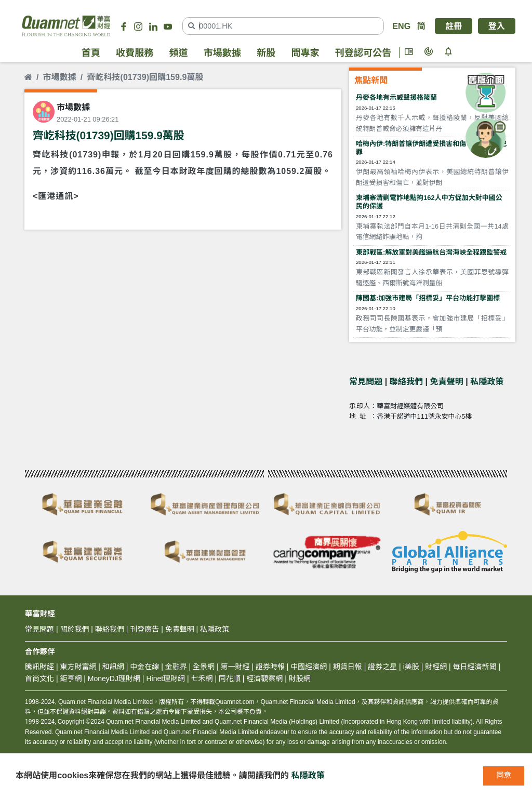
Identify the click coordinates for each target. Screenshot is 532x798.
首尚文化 (39, 679)
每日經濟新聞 (475, 667)
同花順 (230, 679)
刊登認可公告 (363, 53)
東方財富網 (78, 667)
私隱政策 (487, 381)
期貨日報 (348, 667)
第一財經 (235, 667)
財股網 (300, 679)
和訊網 (113, 667)
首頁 (91, 53)
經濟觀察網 (264, 679)
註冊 (454, 26)
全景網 (204, 667)
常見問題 (366, 381)
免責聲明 (447, 381)
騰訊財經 (39, 667)
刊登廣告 (144, 629)
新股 (266, 53)
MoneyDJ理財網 (114, 679)
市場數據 (222, 53)
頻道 (178, 53)
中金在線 (144, 667)
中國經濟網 (309, 667)
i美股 (410, 667)
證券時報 (270, 667)
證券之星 (381, 667)
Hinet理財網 (165, 679)
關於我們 (74, 629)
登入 (497, 26)
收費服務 (135, 53)
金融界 (176, 667)
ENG (401, 26)
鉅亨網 (71, 679)
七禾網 (202, 679)
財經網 (436, 667)
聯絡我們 (406, 381)
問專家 (305, 53)
